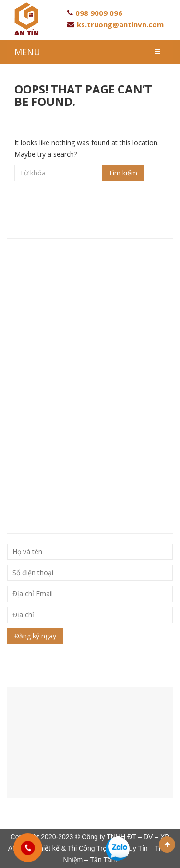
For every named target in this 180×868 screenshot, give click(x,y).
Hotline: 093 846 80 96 (45, 293)
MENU (27, 52)
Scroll (167, 845)
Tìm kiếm (123, 173)
